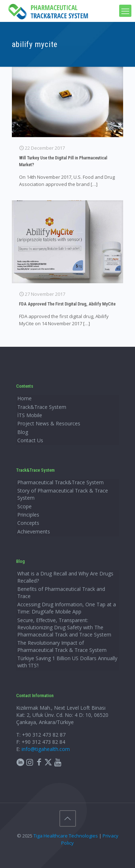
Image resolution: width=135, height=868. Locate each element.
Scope (24, 506)
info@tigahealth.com (46, 749)
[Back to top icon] (68, 818)
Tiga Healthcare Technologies (66, 836)
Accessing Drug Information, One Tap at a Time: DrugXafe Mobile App (67, 608)
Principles (28, 515)
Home (24, 398)
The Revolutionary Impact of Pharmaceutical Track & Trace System (62, 646)
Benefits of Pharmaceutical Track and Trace (61, 592)
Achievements (34, 531)
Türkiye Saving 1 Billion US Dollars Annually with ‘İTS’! (67, 662)
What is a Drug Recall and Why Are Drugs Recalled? (65, 577)
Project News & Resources (49, 423)
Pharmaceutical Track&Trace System (60, 482)
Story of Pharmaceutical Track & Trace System (63, 494)
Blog (23, 432)
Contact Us (30, 440)
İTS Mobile (30, 415)
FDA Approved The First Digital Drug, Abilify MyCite (67, 304)
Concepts (28, 523)
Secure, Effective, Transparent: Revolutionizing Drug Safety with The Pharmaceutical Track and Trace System (64, 627)
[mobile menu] (125, 11)
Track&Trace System (42, 407)
